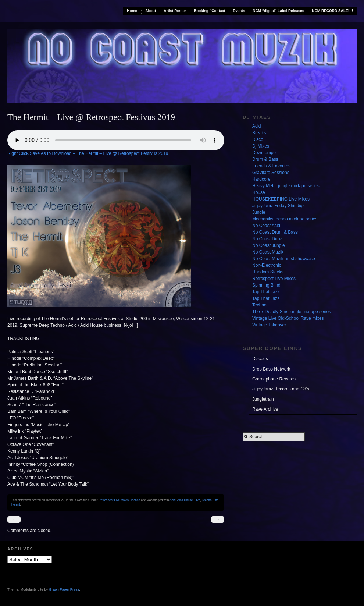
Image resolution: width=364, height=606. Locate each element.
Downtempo (264, 153)
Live (197, 500)
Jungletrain (263, 399)
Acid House (185, 500)
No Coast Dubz (267, 239)
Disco (258, 139)
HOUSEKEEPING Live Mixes (281, 199)
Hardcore (261, 179)
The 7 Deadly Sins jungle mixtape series (292, 312)
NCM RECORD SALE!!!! (332, 11)
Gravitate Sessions (271, 173)
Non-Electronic (267, 265)
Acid (172, 500)
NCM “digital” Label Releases (278, 11)
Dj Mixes (261, 146)
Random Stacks (268, 272)
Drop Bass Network (271, 369)
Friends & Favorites (271, 166)
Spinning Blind (266, 285)
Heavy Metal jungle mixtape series (286, 186)
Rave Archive (265, 409)
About (151, 11)
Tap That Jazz (266, 292)
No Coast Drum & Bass (275, 232)
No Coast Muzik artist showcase (284, 259)
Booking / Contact (210, 11)
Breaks (259, 133)
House (259, 192)
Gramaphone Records (274, 379)
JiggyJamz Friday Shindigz (279, 206)
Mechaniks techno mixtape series (285, 219)
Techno (135, 500)
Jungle (259, 212)
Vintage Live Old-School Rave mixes (288, 318)
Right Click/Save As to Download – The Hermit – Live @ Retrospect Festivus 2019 (88, 153)
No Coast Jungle (269, 245)
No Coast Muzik (268, 252)
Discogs (260, 359)
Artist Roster (175, 11)
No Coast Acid (266, 226)
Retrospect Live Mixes (114, 500)
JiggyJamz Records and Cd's (281, 389)
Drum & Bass (265, 159)
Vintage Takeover (269, 325)
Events (239, 11)
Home (132, 11)
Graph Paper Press (64, 589)
